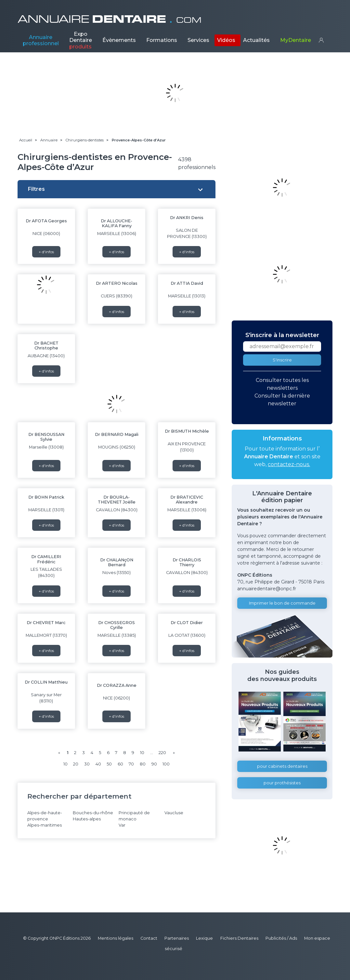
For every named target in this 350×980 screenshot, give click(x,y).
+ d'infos (46, 252)
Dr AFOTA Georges (46, 221)
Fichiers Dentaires (239, 938)
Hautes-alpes (87, 819)
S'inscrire (282, 360)
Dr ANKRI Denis (187, 218)
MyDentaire (296, 40)
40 (98, 764)
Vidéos (226, 40)
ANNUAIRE (110, 19)
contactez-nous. (289, 464)
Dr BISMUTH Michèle (187, 431)
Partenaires (177, 938)
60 (120, 764)
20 (76, 764)
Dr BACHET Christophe (46, 346)
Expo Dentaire (81, 40)
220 (162, 753)
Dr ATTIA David (187, 283)
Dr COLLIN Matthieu (46, 682)
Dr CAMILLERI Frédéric (46, 559)
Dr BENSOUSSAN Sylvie (46, 437)
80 (143, 764)
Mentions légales (116, 938)
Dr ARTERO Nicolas (117, 283)
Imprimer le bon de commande (282, 603)
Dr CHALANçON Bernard (117, 562)
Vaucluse (174, 813)
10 (142, 753)
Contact (149, 938)
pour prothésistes (282, 783)
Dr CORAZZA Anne (117, 685)
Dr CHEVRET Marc (46, 623)
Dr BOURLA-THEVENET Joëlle (117, 500)
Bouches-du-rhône (93, 813)
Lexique (204, 938)
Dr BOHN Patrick (46, 497)
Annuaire (41, 40)
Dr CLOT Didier (187, 623)
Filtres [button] (36, 189)
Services (198, 40)
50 (109, 764)
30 (87, 764)
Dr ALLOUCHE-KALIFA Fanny (117, 223)
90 (154, 764)
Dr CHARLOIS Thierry (187, 562)
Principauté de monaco (134, 816)
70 (131, 764)
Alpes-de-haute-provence (45, 816)
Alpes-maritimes (45, 825)
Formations (162, 40)
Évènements (119, 40)
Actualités (256, 40)
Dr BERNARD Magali (117, 434)
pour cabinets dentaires (282, 766)
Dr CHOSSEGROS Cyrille (117, 625)
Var (122, 825)
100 (166, 764)
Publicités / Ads (281, 938)
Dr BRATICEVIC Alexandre (187, 500)
